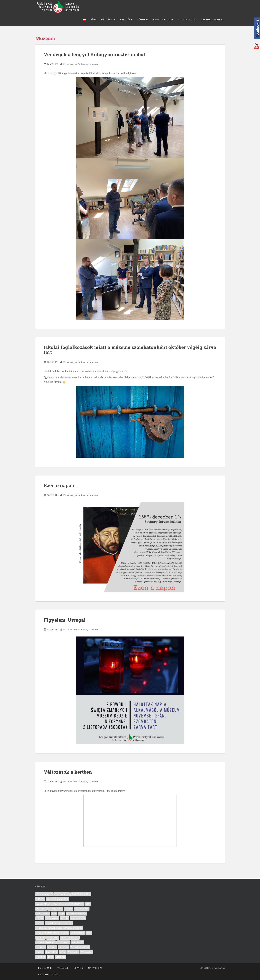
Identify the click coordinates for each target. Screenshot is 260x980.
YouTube (41, 957)
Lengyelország (78, 933)
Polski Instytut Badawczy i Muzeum (81, 64)
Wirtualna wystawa (48, 975)
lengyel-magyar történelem (59, 923)
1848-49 (40, 899)
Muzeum (40, 938)
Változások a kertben (68, 772)
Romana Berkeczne (45, 942)
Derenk (68, 909)
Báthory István (55, 909)
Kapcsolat (62, 968)
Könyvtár (126, 20)
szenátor (41, 947)
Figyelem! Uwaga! (64, 620)
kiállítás (64, 918)
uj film (63, 952)
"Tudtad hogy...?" (44, 894)
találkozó (63, 947)
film (54, 913)
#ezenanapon (62, 894)
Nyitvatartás (95, 968)
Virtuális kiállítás (187, 20)
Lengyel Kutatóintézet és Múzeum (52, 933)
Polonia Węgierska (70, 938)
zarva (50, 957)
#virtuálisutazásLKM (81, 894)
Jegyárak (78, 968)
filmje (61, 913)
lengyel (40, 923)
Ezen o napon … (61, 485)
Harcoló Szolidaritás (76, 913)
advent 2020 (62, 899)
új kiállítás (61, 957)
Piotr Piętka (53, 938)
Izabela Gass (52, 918)
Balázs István (77, 904)
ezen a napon (43, 913)
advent (50, 899)
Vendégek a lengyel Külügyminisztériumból (94, 54)
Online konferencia (212, 20)
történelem (51, 952)
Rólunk (142, 20)
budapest (41, 909)
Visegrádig (73, 952)
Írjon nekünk (45, 968)
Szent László (77, 942)
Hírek (93, 20)
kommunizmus (78, 918)
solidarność (63, 942)
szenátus (52, 947)
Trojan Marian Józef (80, 947)
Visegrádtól (87, 952)
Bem (88, 904)
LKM (89, 933)
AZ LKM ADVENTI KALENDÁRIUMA (52, 904)
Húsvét (40, 918)
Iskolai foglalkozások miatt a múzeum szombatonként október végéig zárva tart (130, 350)
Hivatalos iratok (163, 20)
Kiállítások (108, 20)
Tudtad (40, 952)
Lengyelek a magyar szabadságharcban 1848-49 (59, 928)
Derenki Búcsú (82, 909)
